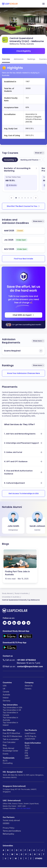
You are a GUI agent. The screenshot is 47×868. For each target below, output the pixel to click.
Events (6, 754)
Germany (7, 701)
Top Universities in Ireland (10, 724)
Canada (6, 692)
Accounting (10, 160)
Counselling (8, 763)
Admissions (19, 59)
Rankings (31, 59)
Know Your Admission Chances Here (23, 373)
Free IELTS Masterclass (12, 736)
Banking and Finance (30, 160)
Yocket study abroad (11, 820)
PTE (26, 753)
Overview (6, 59)
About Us (29, 686)
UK (4, 689)
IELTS (5, 761)
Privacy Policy (9, 828)
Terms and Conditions (12, 831)
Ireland (6, 698)
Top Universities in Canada (10, 714)
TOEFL (28, 748)
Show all (39, 153)
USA (5, 686)
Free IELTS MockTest (11, 733)
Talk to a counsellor (11, 739)
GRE (27, 756)
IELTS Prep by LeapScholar (31, 737)
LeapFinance (30, 733)
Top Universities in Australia (10, 719)
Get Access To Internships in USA (24, 493)
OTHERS (39, 858)
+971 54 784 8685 (23, 808)
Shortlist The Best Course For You (23, 206)
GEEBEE (6, 823)
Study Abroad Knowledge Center (10, 749)
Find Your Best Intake (23, 259)
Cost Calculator (9, 742)
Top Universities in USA (12, 707)
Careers (28, 689)
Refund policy (8, 834)
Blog (5, 745)
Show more (38, 221)
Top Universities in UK (12, 710)
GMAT (27, 758)
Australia (6, 695)
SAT (27, 751)
